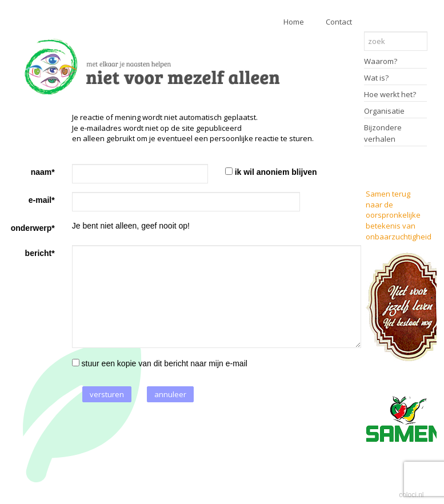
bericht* (40, 253)
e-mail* (42, 200)
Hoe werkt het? (390, 94)
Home (294, 22)
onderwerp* (33, 228)
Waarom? (381, 61)
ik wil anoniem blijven (276, 172)
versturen (107, 394)
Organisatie (384, 111)
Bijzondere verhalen (383, 133)
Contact (339, 22)
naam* (43, 172)
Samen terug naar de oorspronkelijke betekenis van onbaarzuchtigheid (399, 215)
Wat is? (376, 78)
